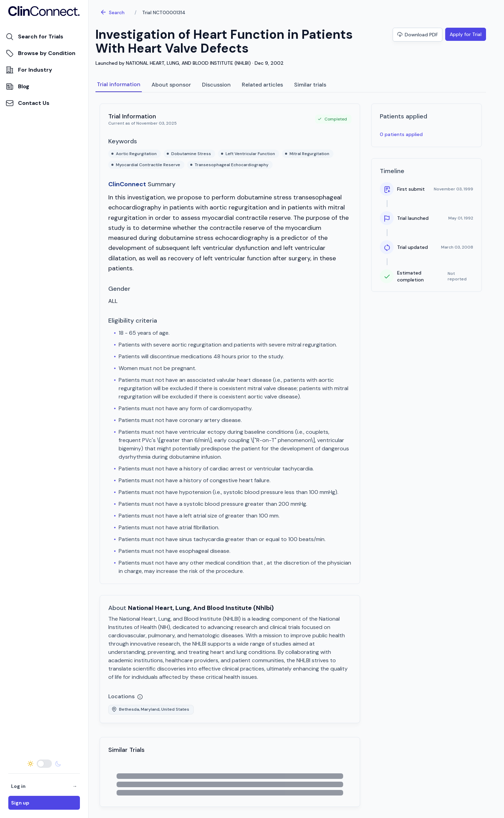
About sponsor (171, 85)
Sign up (20, 803)
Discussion (216, 85)
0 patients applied (401, 134)
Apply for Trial (466, 34)
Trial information (119, 84)
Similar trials (310, 85)
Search (112, 12)
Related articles (262, 85)
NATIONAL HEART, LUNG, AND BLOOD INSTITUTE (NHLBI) (188, 63)
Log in (44, 786)
